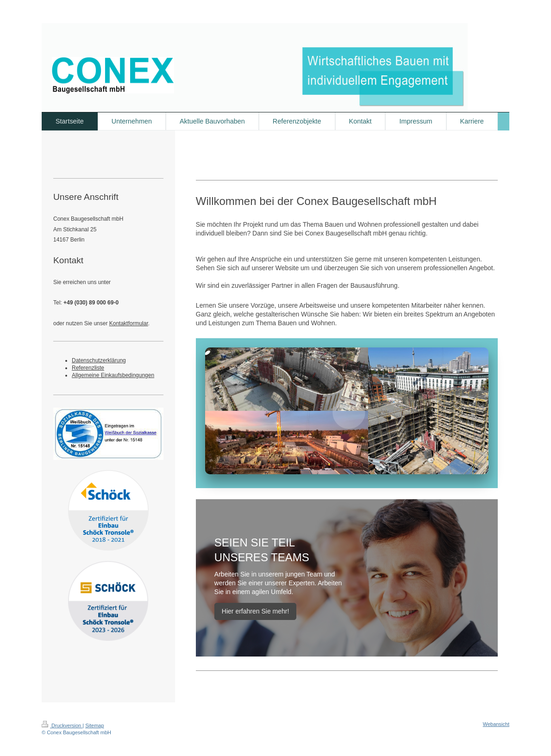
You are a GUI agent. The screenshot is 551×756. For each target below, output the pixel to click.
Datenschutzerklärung (99, 360)
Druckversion (62, 725)
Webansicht (496, 724)
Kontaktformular (129, 323)
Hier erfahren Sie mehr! (256, 611)
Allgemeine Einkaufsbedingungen (113, 375)
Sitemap (94, 725)
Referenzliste (88, 368)
